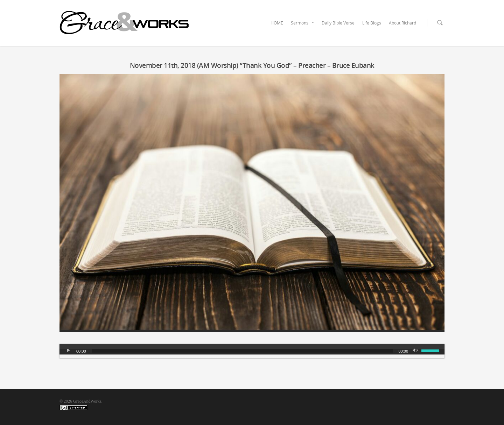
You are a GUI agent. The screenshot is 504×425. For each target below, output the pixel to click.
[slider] (242, 351)
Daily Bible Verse (338, 23)
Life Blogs (372, 23)
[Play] (69, 351)
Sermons (303, 23)
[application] (252, 351)
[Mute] (416, 351)
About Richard (402, 23)
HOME (277, 23)
